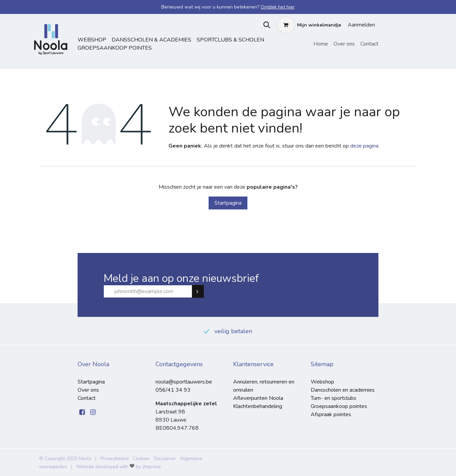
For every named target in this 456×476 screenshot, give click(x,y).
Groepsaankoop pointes (115, 48)
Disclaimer (165, 458)
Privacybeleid (115, 458)
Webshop (92, 40)
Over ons (88, 390)
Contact (87, 398)
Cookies (141, 458)
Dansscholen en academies (343, 390)
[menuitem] (321, 44)
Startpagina (228, 203)
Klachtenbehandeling (258, 406)
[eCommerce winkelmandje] (309, 25)
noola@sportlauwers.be (184, 382)
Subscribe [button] (201, 291)
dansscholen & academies (151, 40)
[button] (265, 25)
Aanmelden (361, 25)
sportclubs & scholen (230, 40)
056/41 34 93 (173, 390)
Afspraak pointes (331, 414)
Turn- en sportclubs (333, 398)
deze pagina (364, 146)
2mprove (152, 467)
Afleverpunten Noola (258, 398)
